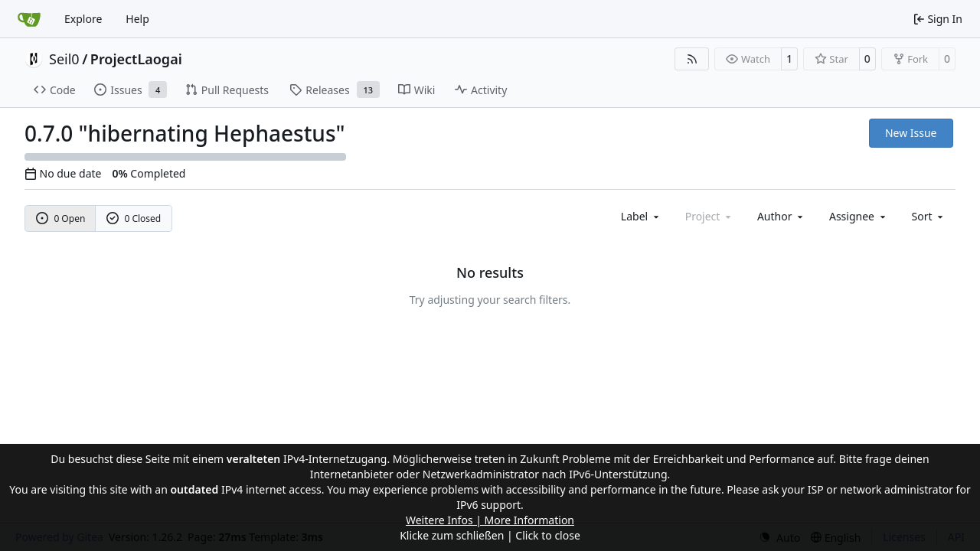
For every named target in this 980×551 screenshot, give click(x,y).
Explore (83, 19)
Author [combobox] (781, 216)
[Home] (29, 19)
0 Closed (134, 218)
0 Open (61, 218)
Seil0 (64, 59)
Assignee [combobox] (859, 216)
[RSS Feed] (692, 59)
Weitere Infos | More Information (490, 520)
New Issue (911, 133)
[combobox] (641, 216)
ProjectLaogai (136, 59)
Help (137, 19)
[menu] (929, 216)
